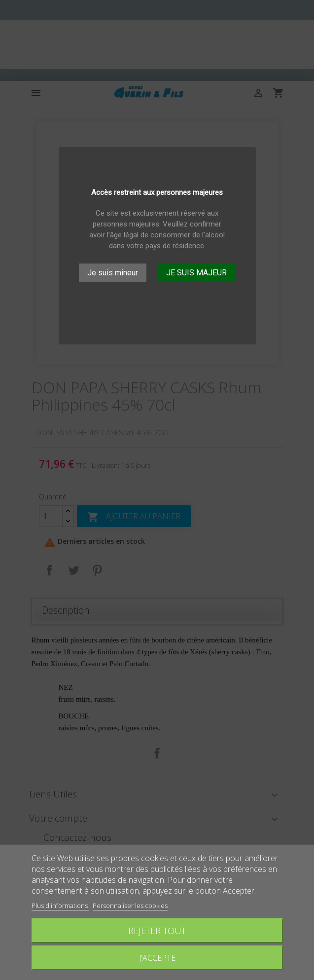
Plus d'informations (60, 905)
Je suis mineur (113, 273)
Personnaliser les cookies (130, 905)
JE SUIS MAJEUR (196, 273)
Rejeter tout (157, 930)
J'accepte (157, 958)
